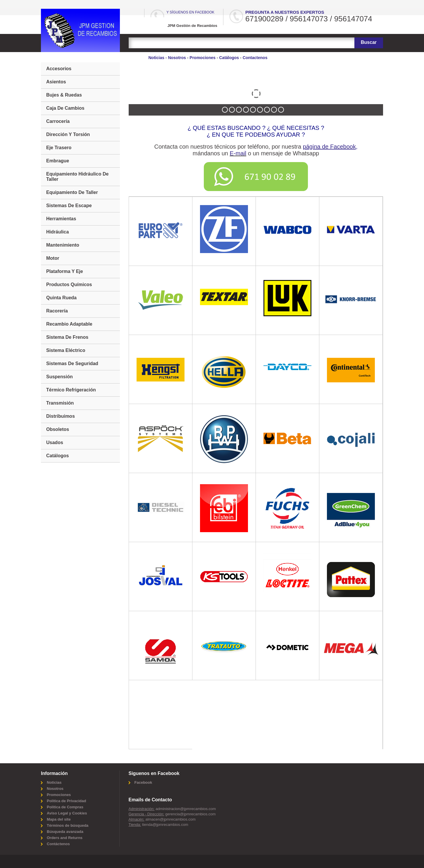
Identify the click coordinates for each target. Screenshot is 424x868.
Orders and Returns (65, 838)
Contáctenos (58, 844)
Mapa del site (59, 819)
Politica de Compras (65, 807)
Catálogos (229, 58)
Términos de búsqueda (68, 825)
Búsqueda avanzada (65, 832)
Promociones (202, 58)
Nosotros (177, 58)
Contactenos (255, 58)
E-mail (238, 153)
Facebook (143, 782)
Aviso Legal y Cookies (67, 813)
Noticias (156, 58)
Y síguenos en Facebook (190, 12)
